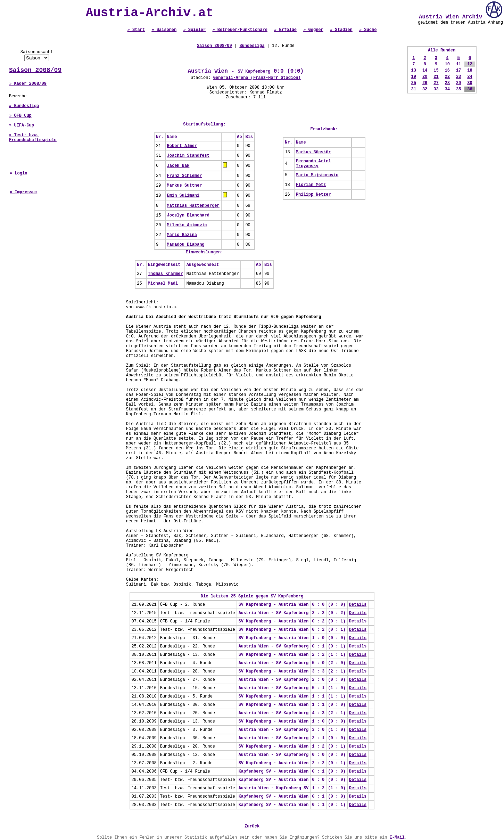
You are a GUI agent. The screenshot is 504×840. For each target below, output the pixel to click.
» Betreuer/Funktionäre (240, 30)
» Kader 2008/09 (28, 84)
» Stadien (341, 30)
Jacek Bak (178, 166)
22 (447, 77)
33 (436, 89)
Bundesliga (252, 46)
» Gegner (313, 30)
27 (436, 83)
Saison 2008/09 (35, 70)
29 (458, 83)
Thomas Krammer (166, 274)
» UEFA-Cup (22, 125)
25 (414, 83)
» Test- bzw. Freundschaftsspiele (33, 138)
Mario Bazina (182, 235)
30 (470, 83)
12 (470, 64)
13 (414, 71)
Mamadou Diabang (186, 245)
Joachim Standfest (188, 156)
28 (447, 83)
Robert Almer (182, 146)
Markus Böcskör (313, 152)
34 (447, 89)
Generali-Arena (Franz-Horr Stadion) (257, 78)
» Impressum (23, 192)
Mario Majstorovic (317, 175)
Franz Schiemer (185, 176)
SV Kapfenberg (254, 72)
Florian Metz (311, 185)
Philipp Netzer (313, 195)
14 (425, 71)
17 (458, 71)
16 (447, 71)
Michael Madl (163, 284)
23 (458, 77)
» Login (18, 173)
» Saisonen (164, 30)
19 (414, 77)
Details (358, 605)
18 (470, 71)
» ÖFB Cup (20, 116)
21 (436, 77)
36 (470, 89)
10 (447, 64)
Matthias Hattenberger (193, 206)
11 (458, 64)
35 (458, 89)
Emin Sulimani (183, 196)
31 (414, 89)
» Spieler (194, 30)
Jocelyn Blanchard (188, 215)
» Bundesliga (24, 106)
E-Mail (397, 838)
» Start (136, 30)
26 (425, 83)
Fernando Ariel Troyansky (313, 164)
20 (425, 77)
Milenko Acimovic (187, 225)
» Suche (368, 30)
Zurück (252, 826)
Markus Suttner (185, 186)
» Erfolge (285, 30)
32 (425, 89)
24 (470, 77)
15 (436, 71)
